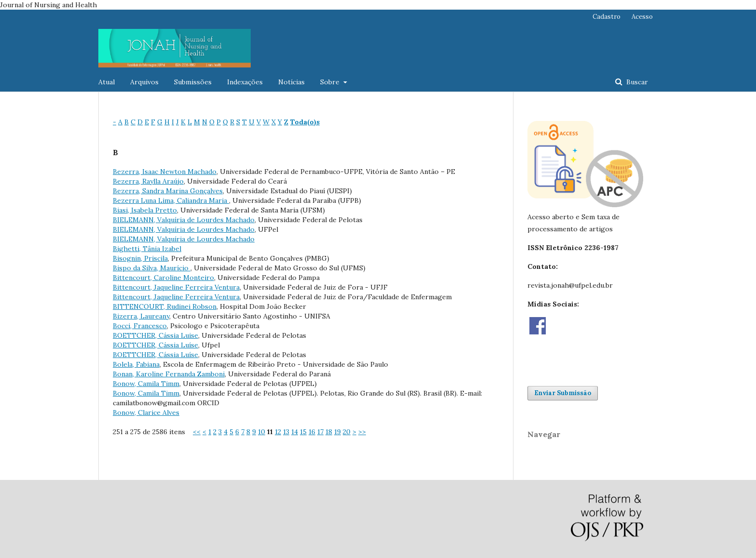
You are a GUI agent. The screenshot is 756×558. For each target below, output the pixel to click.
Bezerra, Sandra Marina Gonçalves (168, 191)
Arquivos (144, 82)
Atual (107, 82)
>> (362, 432)
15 (303, 432)
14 (295, 432)
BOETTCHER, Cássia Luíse (155, 345)
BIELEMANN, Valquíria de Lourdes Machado (184, 220)
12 (278, 432)
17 (320, 432)
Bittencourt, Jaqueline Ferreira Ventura (176, 287)
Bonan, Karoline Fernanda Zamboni (169, 374)
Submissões (193, 82)
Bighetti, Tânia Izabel (147, 249)
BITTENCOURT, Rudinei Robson (165, 306)
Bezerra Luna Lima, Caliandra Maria (171, 200)
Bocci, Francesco (140, 326)
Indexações (245, 82)
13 (286, 432)
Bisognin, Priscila (140, 258)
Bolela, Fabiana (136, 364)
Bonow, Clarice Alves (146, 412)
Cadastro (607, 17)
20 (347, 432)
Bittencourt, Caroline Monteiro (163, 278)
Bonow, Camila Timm (146, 384)
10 (262, 432)
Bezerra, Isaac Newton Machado (165, 172)
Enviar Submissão (563, 393)
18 (329, 432)
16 (312, 432)
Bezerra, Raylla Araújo (148, 181)
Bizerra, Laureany (141, 316)
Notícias (291, 82)
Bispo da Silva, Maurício (152, 268)
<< (197, 432)
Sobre (331, 82)
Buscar (636, 82)
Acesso (642, 17)
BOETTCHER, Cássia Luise (155, 335)
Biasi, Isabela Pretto (145, 210)
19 (337, 432)
